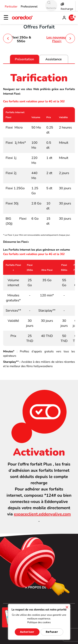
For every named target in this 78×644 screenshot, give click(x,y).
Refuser (52, 632)
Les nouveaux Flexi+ (57, 39)
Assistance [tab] (53, 59)
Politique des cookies (39, 622)
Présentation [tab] (24, 59)
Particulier (11, 7)
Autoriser (27, 632)
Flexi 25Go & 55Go (21, 39)
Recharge (67, 9)
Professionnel (29, 7)
